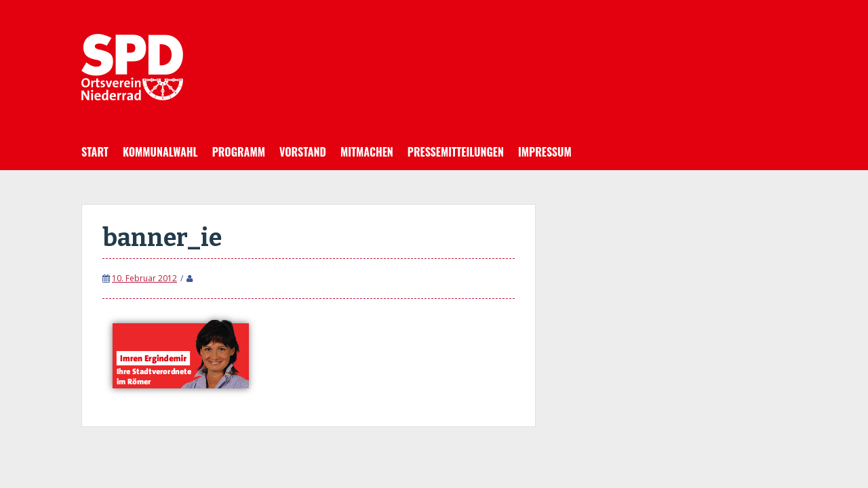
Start (95, 152)
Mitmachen (367, 152)
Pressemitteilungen (456, 152)
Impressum (545, 152)
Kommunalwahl (160, 152)
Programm (239, 152)
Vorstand (303, 152)
